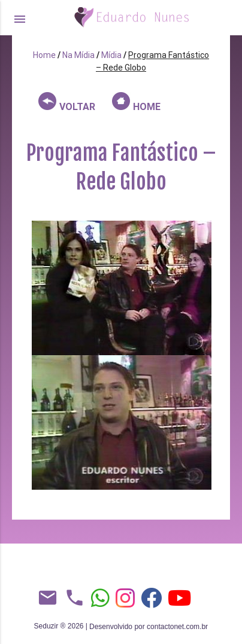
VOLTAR (67, 102)
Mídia (111, 55)
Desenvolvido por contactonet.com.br (149, 627)
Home (44, 55)
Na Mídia (78, 55)
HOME (136, 102)
